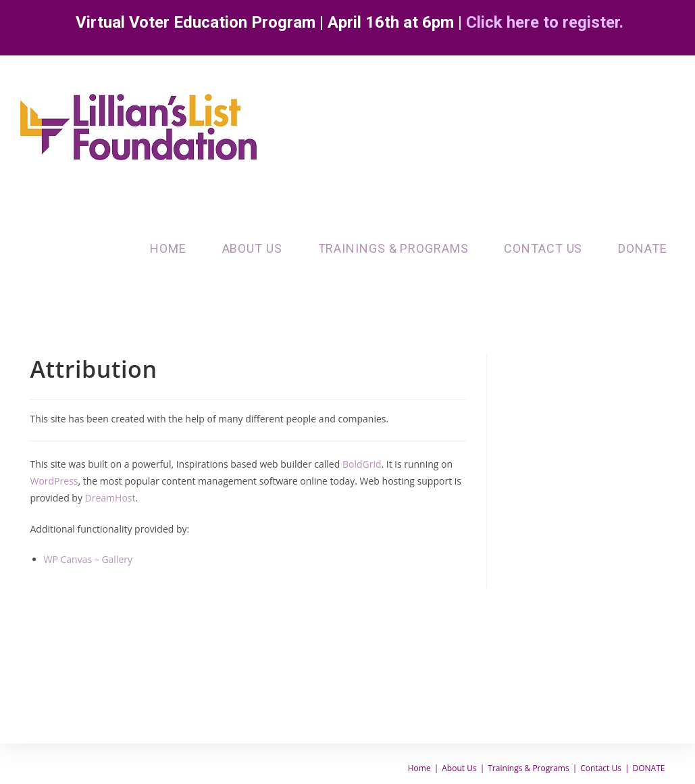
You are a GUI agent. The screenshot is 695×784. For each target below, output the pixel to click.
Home (419, 768)
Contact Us (601, 768)
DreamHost (110, 498)
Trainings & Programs (528, 768)
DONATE (649, 768)
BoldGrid (362, 464)
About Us (459, 768)
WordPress (54, 481)
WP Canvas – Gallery (88, 559)
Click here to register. (545, 22)
